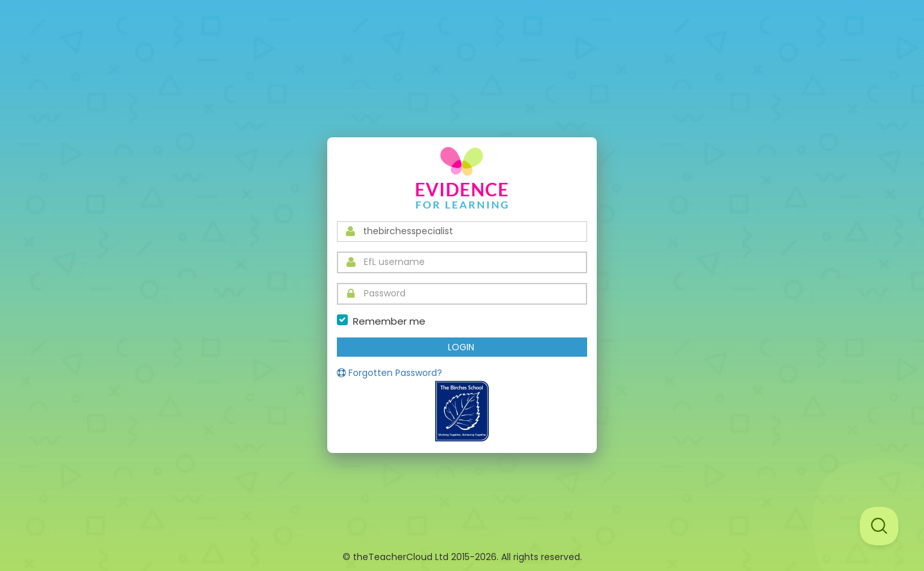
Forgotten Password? (389, 373)
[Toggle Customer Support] (879, 526)
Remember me (389, 321)
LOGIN (461, 347)
